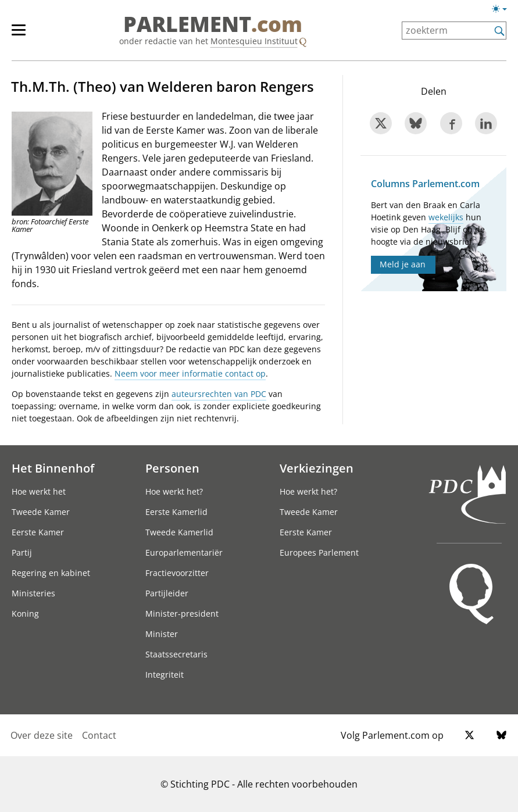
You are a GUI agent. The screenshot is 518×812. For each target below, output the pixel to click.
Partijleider (167, 593)
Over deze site (42, 735)
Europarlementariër (184, 552)
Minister (162, 634)
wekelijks (446, 217)
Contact (99, 735)
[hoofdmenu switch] (19, 35)
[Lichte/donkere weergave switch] (503, 9)
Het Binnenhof (53, 468)
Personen (172, 468)
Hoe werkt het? (174, 491)
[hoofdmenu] (24, 35)
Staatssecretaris (176, 654)
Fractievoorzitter (177, 573)
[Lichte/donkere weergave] (503, 11)
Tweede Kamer (41, 512)
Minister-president (182, 614)
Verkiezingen (317, 468)
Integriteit (165, 675)
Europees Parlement (319, 552)
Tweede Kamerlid (179, 532)
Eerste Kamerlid (176, 512)
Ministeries (33, 593)
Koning (25, 614)
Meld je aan (403, 264)
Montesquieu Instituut (254, 41)
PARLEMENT (213, 24)
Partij (22, 552)
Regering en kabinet (51, 573)
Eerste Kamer (38, 532)
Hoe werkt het (39, 491)
